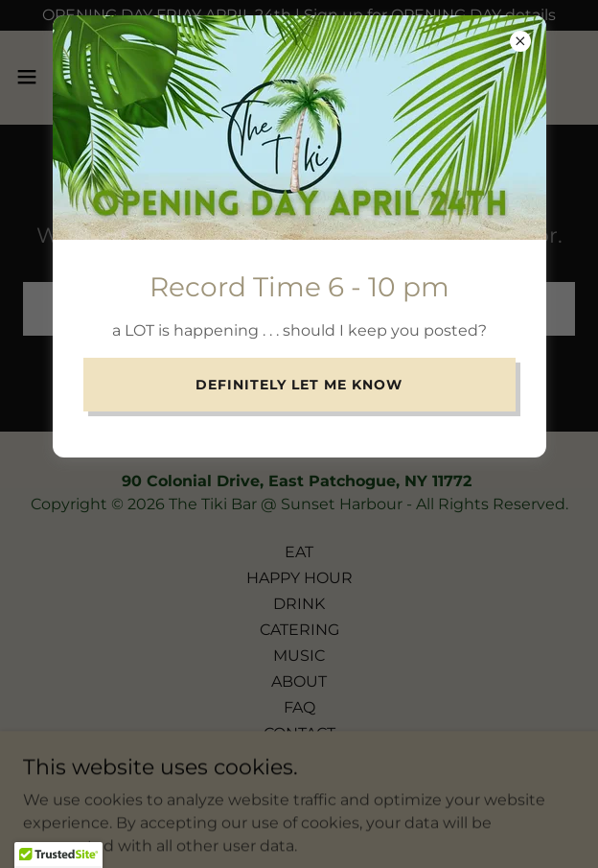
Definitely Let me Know (299, 385)
